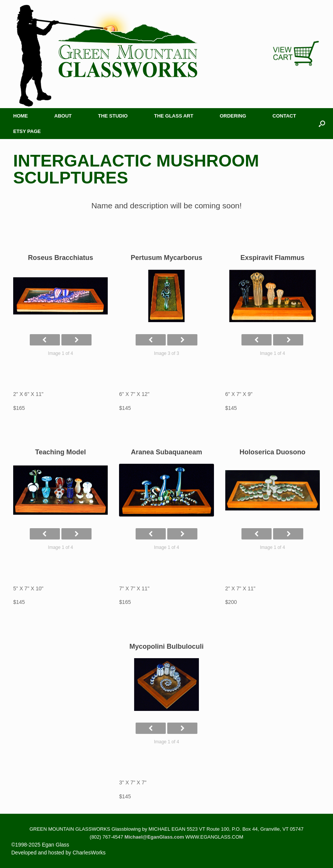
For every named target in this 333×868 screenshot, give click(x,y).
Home (21, 116)
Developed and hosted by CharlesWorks (58, 853)
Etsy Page (27, 131)
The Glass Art (174, 116)
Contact (284, 116)
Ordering (233, 116)
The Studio (113, 116)
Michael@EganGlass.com (154, 837)
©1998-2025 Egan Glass (40, 845)
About (63, 116)
